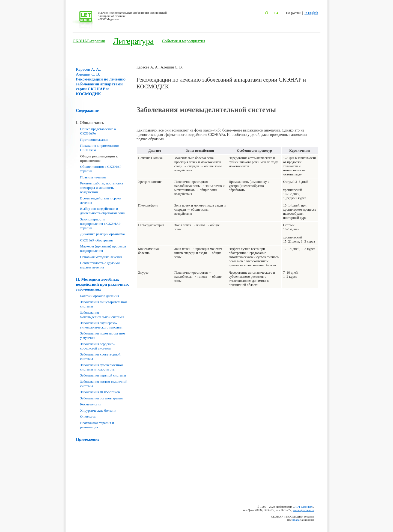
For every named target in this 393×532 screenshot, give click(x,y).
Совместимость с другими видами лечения (100, 265)
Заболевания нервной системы (103, 375)
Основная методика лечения (101, 257)
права (296, 520)
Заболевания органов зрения (102, 398)
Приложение (88, 439)
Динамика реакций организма (103, 234)
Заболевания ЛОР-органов (100, 392)
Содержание (87, 110)
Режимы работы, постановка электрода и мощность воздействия (102, 188)
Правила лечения (93, 177)
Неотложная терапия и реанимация (97, 425)
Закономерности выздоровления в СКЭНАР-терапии (101, 224)
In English (311, 13)
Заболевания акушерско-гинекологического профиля (101, 325)
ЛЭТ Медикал (303, 507)
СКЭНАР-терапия (89, 41)
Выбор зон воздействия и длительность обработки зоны (103, 211)
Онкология (88, 416)
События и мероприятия (183, 41)
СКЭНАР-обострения (97, 240)
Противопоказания (94, 140)
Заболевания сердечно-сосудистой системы (97, 346)
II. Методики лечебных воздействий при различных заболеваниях (102, 284)
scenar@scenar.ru (303, 510)
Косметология (91, 404)
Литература (133, 41)
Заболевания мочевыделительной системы (102, 315)
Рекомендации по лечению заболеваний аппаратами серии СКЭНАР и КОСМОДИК (101, 81)
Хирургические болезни (98, 410)
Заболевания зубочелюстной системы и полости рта (102, 367)
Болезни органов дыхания (100, 296)
